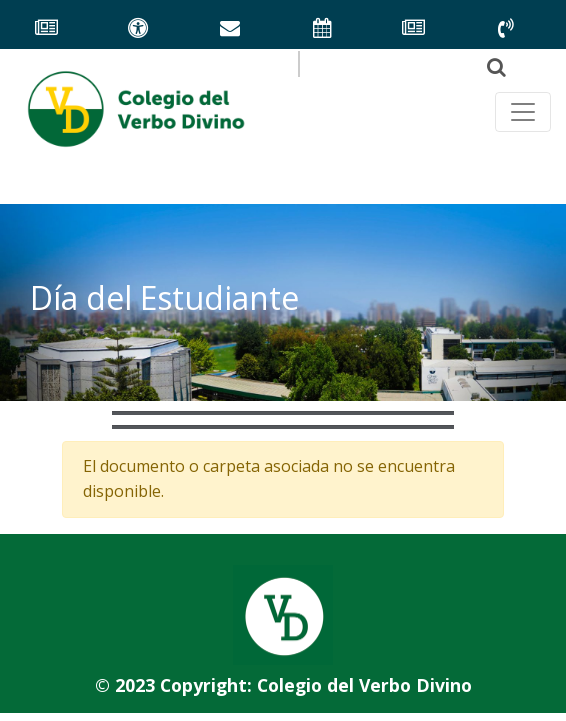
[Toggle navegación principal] (523, 112)
